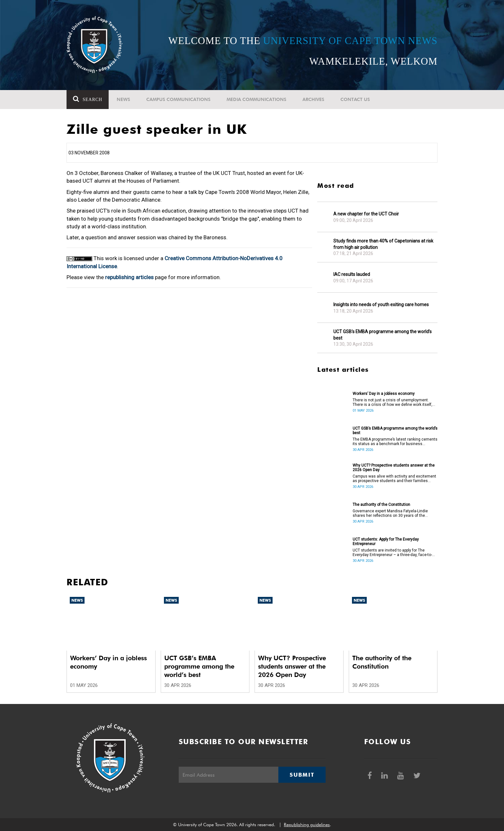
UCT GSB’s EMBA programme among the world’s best (382, 335)
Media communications (256, 99)
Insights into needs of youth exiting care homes (381, 305)
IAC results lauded (352, 274)
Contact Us (355, 99)
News (123, 99)
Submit (302, 775)
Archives (313, 99)
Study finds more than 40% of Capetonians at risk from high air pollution (383, 244)
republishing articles (129, 277)
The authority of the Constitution (381, 505)
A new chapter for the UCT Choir (366, 214)
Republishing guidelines (307, 825)
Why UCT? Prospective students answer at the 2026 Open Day (394, 468)
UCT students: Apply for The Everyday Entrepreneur (386, 542)
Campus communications (178, 99)
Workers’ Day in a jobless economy (384, 394)
